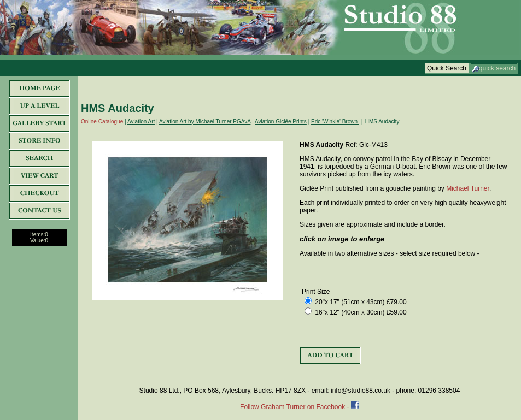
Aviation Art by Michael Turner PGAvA (205, 122)
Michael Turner (468, 188)
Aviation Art (141, 122)
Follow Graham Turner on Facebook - (295, 407)
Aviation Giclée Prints (281, 122)
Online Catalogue (102, 122)
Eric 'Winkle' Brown (335, 122)
